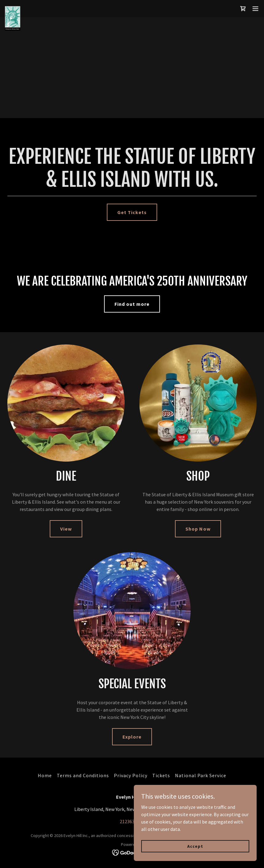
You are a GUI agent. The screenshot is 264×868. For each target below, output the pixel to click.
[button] (255, 9)
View (66, 529)
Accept (195, 846)
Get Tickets (132, 212)
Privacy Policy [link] (130, 775)
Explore (132, 737)
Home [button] (45, 775)
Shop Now (198, 529)
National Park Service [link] (201, 775)
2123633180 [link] (132, 821)
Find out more (132, 304)
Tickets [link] (161, 775)
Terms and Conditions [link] (83, 775)
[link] (13, 9)
